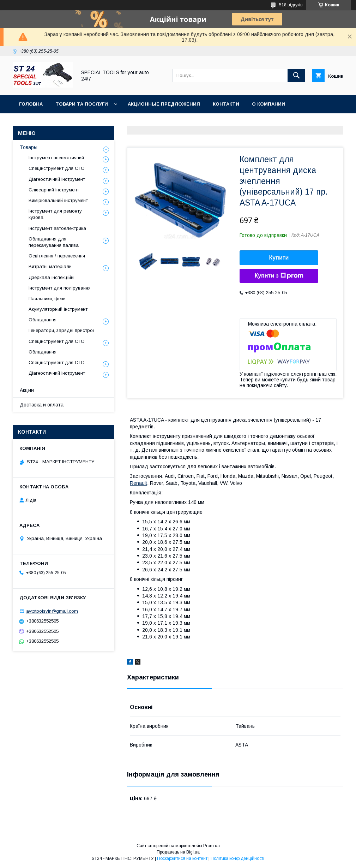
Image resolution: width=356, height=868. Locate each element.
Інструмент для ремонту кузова (55, 214)
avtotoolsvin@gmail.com (52, 611)
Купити (279, 258)
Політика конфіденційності (237, 858)
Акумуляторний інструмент (58, 309)
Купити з (279, 276)
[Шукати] (296, 76)
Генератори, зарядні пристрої (61, 330)
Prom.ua (212, 846)
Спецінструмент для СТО (57, 168)
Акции (27, 390)
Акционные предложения (164, 104)
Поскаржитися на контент (182, 858)
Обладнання (43, 320)
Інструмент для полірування (60, 288)
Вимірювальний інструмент (58, 200)
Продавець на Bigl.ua (178, 852)
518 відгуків (291, 5)
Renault (138, 483)
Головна (31, 104)
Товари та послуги (82, 104)
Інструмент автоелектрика (57, 228)
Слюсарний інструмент (54, 190)
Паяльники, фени (47, 299)
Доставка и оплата (42, 405)
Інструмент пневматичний (56, 158)
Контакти (226, 104)
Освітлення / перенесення (57, 256)
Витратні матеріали (50, 266)
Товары (29, 147)
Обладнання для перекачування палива (54, 242)
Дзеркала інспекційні (52, 277)
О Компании (268, 104)
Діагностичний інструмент (57, 179)
